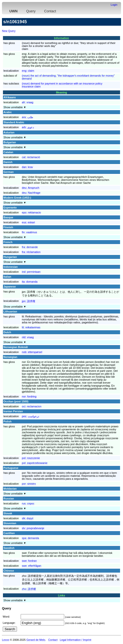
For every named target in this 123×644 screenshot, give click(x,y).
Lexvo (6, 640)
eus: (28, 222)
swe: (29, 561)
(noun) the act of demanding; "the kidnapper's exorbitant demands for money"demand (68, 77)
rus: (28, 503)
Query (31, 11)
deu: (31, 188)
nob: (32, 352)
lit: (31, 327)
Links (62, 595)
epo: (31, 212)
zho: (29, 589)
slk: (28, 518)
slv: (33, 528)
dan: (27, 167)
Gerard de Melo (36, 640)
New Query (9, 31)
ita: (30, 282)
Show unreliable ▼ (15, 107)
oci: (32, 406)
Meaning (62, 92)
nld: (28, 337)
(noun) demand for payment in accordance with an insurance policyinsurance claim (62, 85)
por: (29, 484)
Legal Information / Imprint (76, 640)
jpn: (29, 301)
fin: (30, 232)
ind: (31, 272)
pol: (31, 458)
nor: (29, 396)
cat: (31, 157)
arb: (28, 127)
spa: (31, 538)
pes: (31, 416)
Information (62, 38)
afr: (28, 102)
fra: (30, 247)
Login (114, 5)
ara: (28, 117)
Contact (50, 11)
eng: (28, 71)
